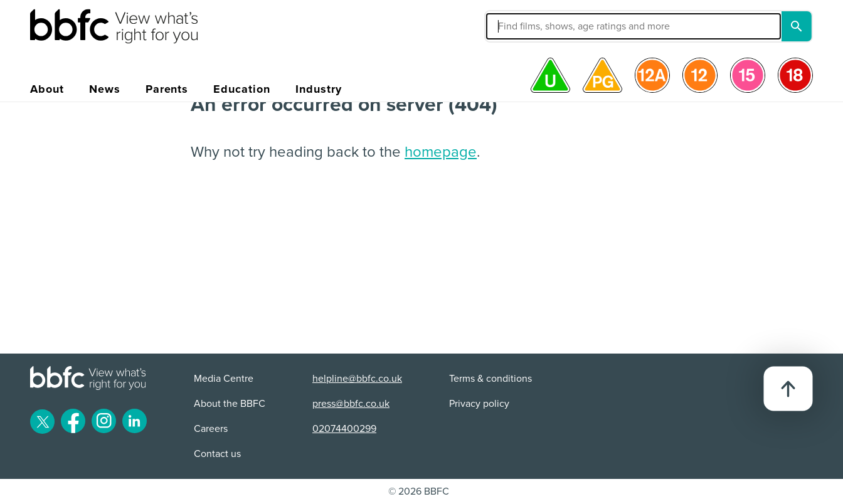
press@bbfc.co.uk (351, 404)
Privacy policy (479, 404)
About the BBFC (230, 404)
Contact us (217, 454)
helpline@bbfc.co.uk (357, 379)
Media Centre (224, 379)
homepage (441, 152)
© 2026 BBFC (419, 491)
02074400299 (344, 429)
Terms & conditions (490, 379)
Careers (211, 429)
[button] (539, 26)
